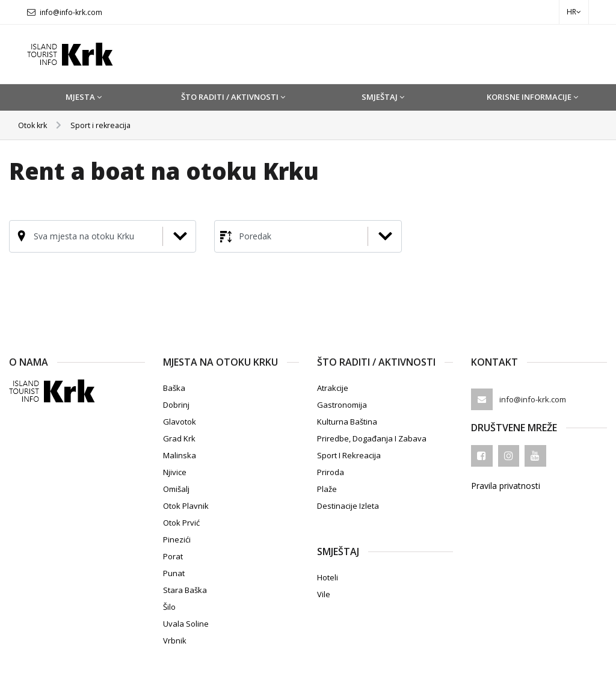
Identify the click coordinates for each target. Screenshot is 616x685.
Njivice (175, 472)
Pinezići (177, 539)
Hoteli (328, 577)
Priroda (331, 472)
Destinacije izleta (348, 506)
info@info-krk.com (71, 12)
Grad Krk (179, 438)
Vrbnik (175, 640)
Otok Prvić (181, 523)
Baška (174, 388)
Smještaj (383, 97)
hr (574, 12)
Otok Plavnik (186, 506)
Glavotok (180, 422)
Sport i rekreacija (107, 125)
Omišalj (176, 489)
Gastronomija (342, 405)
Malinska (180, 455)
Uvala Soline (186, 624)
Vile (324, 594)
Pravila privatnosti (506, 486)
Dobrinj (176, 405)
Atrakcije (333, 388)
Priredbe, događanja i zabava (372, 438)
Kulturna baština (347, 422)
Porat (173, 556)
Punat (174, 573)
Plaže (327, 489)
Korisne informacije (532, 97)
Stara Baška (185, 590)
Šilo (169, 607)
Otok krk (35, 125)
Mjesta (84, 97)
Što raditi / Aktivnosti (233, 97)
